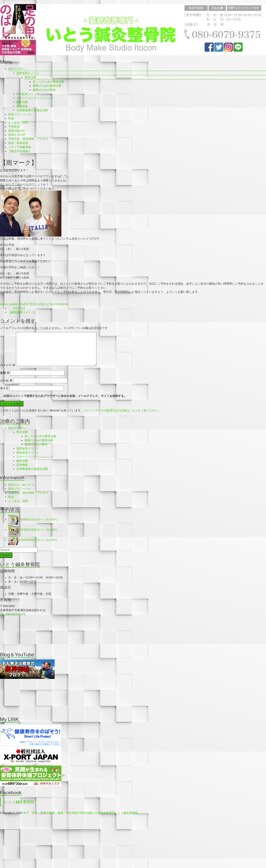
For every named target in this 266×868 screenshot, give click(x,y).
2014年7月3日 (28, 304)
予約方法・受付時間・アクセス (28, 139)
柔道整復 (22, 106)
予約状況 (14, 127)
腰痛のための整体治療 (47, 86)
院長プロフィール (20, 114)
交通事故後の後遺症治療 (32, 110)
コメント (8, 365)
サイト (4, 388)
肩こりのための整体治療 (48, 82)
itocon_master (9, 304)
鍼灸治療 (22, 102)
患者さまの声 (17, 135)
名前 (5, 373)
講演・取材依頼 (18, 143)
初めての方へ (17, 69)
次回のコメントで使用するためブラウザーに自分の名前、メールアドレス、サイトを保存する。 (65, 396)
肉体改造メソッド (28, 94)
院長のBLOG (16, 131)
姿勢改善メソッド (28, 73)
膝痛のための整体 (44, 90)
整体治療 (30, 77)
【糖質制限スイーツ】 (24, 312)
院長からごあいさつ (21, 485)
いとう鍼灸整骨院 (19, 802)
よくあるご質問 (18, 122)
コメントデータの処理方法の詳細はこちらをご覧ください (121, 410)
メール (6, 381)
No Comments (59, 304)
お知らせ (43, 304)
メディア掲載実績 (20, 147)
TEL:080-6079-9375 (13, 614)
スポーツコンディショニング (35, 98)
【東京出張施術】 (20, 151)
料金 (11, 118)
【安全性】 (17, 308)
